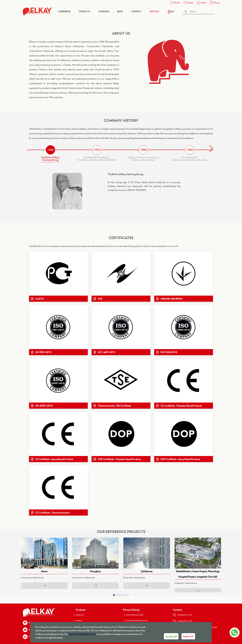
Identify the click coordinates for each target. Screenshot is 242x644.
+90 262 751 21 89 (183, 621)
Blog (120, 11)
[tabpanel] (121, 191)
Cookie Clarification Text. (82, 634)
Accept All (171, 636)
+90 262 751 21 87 (183, 615)
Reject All (188, 636)
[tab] (50, 154)
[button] (211, 149)
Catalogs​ (104, 11)
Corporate (64, 11)
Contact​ (136, 11)
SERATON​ (154, 11)
